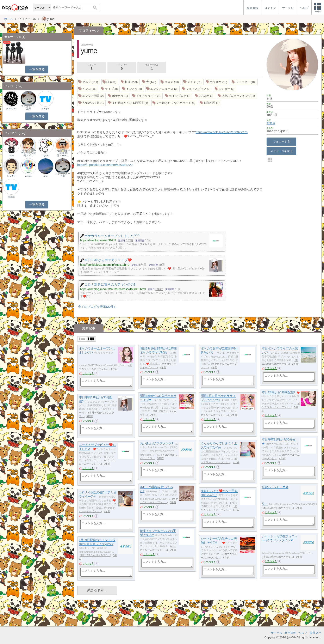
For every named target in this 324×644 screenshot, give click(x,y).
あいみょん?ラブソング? (157, 443)
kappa (46, 109)
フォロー (92, 67)
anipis (29, 176)
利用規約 (290, 633)
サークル (276, 633)
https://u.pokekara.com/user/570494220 (105, 165)
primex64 (11, 109)
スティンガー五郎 (29, 107)
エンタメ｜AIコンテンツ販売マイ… (29, 153)
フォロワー (122, 67)
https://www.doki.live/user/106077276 (222, 132)
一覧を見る (37, 69)
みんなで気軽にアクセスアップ (14, 61)
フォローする (282, 141)
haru (11, 156)
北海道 (271, 123)
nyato (46, 156)
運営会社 (315, 633)
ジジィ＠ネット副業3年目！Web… (63, 153)
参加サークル (152, 67)
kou (46, 176)
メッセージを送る (281, 151)
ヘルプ (303, 633)
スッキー (11, 176)
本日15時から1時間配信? (279, 392)
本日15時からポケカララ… (278, 508)
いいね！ (88, 373)
